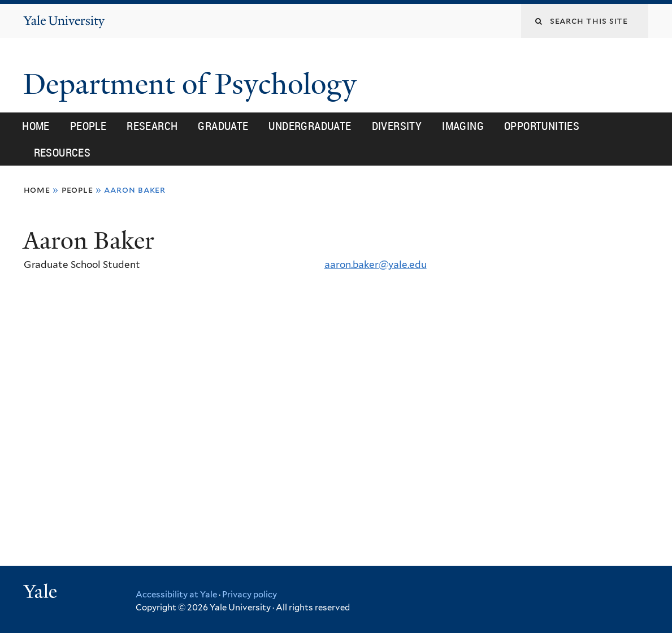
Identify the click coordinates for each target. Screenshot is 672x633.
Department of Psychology (194, 84)
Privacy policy (250, 595)
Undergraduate (310, 126)
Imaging (463, 126)
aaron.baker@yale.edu (376, 265)
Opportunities (542, 126)
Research (152, 126)
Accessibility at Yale (176, 595)
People (88, 126)
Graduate (223, 126)
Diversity (397, 126)
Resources (62, 152)
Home (36, 126)
